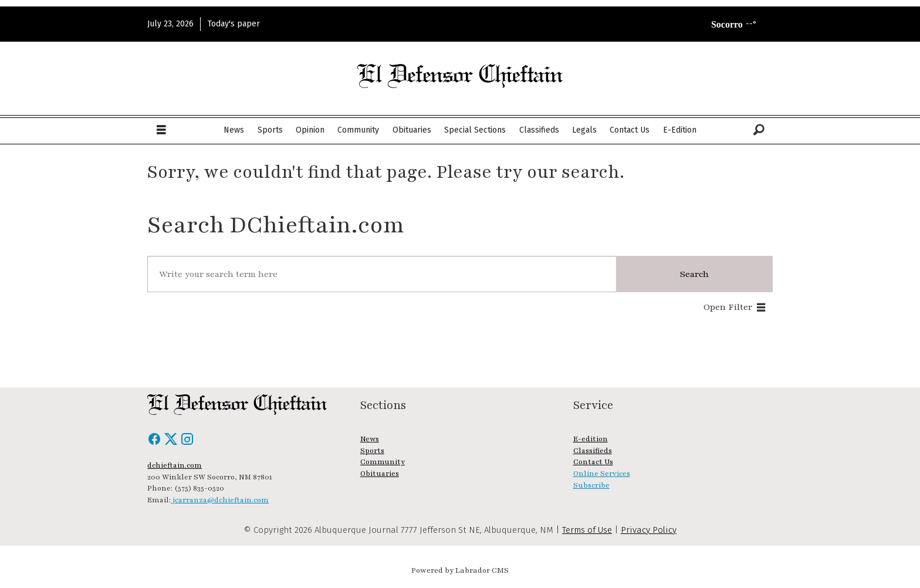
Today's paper (234, 24)
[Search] (759, 130)
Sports (270, 130)
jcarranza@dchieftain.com (220, 500)
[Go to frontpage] (460, 76)
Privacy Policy (649, 530)
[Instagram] (187, 443)
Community (358, 130)
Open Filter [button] (728, 307)
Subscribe (591, 485)
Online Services (602, 474)
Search (694, 274)
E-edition (591, 439)
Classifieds (539, 130)
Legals (584, 130)
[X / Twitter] (172, 443)
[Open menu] (161, 130)
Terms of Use (587, 530)
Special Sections (475, 130)
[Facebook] (155, 443)
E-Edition (680, 130)
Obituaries (412, 130)
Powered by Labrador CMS (460, 570)
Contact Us (630, 130)
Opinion (310, 130)
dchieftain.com (175, 465)
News (234, 130)
